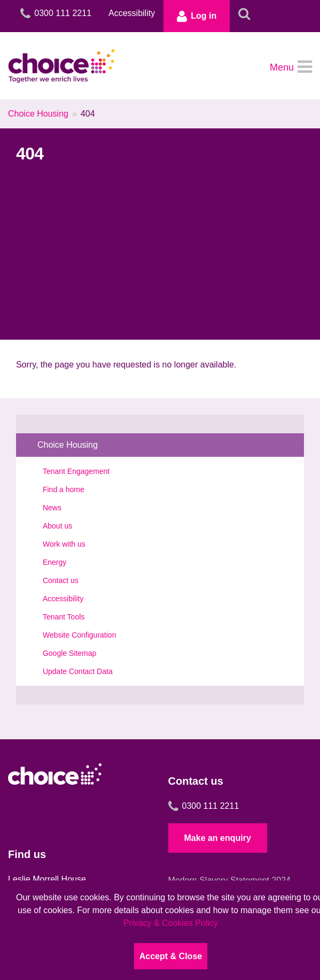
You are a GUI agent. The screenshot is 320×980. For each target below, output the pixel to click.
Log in (197, 16)
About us (57, 526)
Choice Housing (38, 114)
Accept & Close (171, 956)
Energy (54, 562)
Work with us (64, 544)
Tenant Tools (64, 617)
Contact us (61, 580)
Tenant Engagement (76, 471)
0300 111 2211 (204, 806)
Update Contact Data (78, 671)
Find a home (64, 489)
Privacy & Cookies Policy (171, 923)
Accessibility (132, 13)
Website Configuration (79, 635)
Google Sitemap (69, 653)
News (52, 508)
